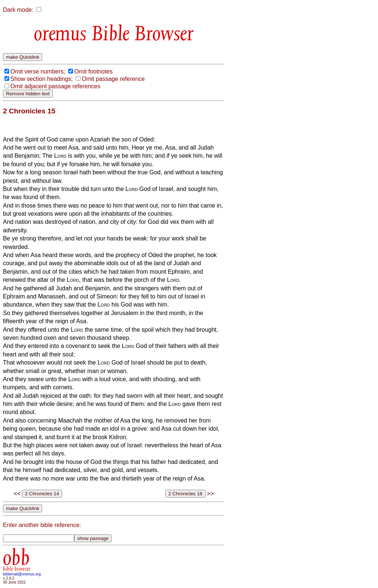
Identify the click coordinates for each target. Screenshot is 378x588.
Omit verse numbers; (38, 71)
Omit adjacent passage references (55, 86)
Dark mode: (18, 10)
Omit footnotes (93, 71)
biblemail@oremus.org (22, 574)
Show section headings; (42, 79)
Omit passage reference (113, 79)
